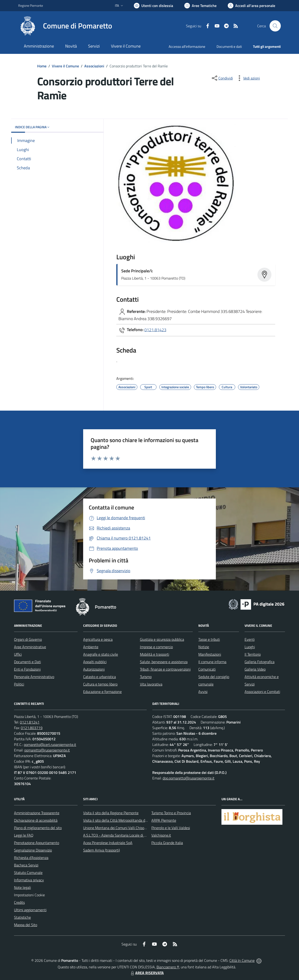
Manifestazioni (210, 654)
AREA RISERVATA (147, 973)
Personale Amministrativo (34, 677)
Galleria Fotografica (260, 662)
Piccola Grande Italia (167, 843)
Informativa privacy (29, 880)
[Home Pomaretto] (65, 26)
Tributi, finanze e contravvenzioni (165, 669)
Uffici (18, 654)
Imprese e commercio (156, 647)
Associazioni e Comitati (262, 692)
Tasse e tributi (209, 639)
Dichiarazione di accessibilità (36, 820)
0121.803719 (32, 728)
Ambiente (91, 647)
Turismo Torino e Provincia (171, 813)
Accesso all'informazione (187, 47)
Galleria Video (255, 669)
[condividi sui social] (222, 78)
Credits (19, 902)
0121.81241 (30, 722)
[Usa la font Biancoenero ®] (153, 6)
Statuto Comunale (28, 873)
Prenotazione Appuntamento (37, 843)
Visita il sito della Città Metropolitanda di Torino (119, 820)
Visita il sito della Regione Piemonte (111, 813)
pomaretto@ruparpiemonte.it (47, 750)
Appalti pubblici (95, 662)
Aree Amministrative (30, 647)
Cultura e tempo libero (100, 684)
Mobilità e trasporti (155, 654)
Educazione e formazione (102, 692)
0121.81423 (155, 330)
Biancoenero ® (168, 967)
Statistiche (22, 917)
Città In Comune (242, 960)
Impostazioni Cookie (29, 895)
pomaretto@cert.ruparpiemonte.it (50, 745)
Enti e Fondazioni (27, 669)
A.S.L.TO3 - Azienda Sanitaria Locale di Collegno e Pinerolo (128, 835)
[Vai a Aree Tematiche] (200, 6)
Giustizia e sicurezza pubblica (162, 639)
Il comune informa (212, 662)
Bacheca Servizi (26, 865)
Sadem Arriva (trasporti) (101, 850)
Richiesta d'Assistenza (31, 858)
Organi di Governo (28, 639)
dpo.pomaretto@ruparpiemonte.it (189, 778)
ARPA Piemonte (164, 820)
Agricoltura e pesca (98, 639)
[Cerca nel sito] (275, 26)
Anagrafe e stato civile (101, 654)
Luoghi (250, 647)
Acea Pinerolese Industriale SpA (108, 843)
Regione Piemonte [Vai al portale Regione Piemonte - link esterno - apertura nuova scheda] (31, 5)
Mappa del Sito (26, 925)
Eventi (250, 639)
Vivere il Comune (65, 66)
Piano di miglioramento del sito (38, 828)
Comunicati (207, 669)
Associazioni (94, 66)
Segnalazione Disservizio (33, 850)
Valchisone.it (161, 835)
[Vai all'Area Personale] (251, 6)
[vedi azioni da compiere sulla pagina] (248, 78)
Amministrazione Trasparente (37, 813)
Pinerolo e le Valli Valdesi (171, 828)
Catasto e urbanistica (100, 677)
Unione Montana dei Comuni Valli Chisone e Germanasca (127, 828)
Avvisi (203, 692)
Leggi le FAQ (24, 835)
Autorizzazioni (94, 669)
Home (42, 66)
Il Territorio (253, 654)
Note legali (22, 887)
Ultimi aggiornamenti (30, 910)
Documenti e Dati (27, 662)
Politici (19, 684)
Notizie (204, 647)
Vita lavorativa (151, 684)
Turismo (146, 677)
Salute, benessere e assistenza (164, 662)
